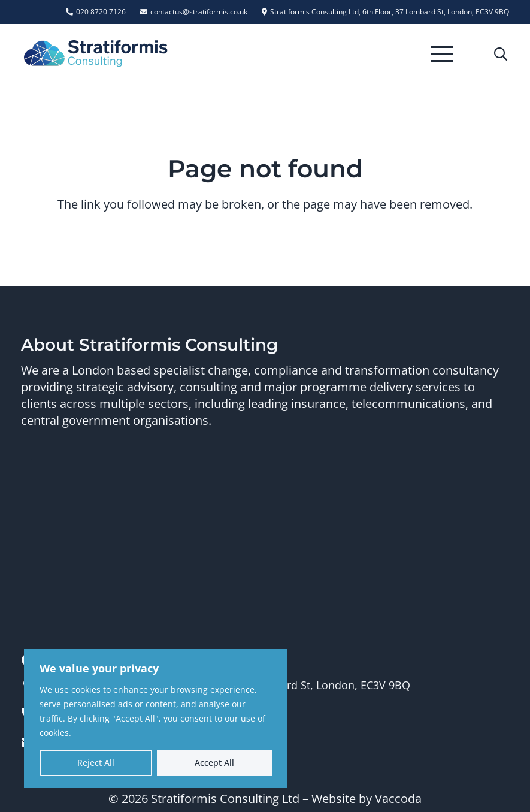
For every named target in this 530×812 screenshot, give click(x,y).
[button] (442, 54)
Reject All (96, 763)
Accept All (214, 763)
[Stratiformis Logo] (96, 54)
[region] (156, 719)
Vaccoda (398, 799)
